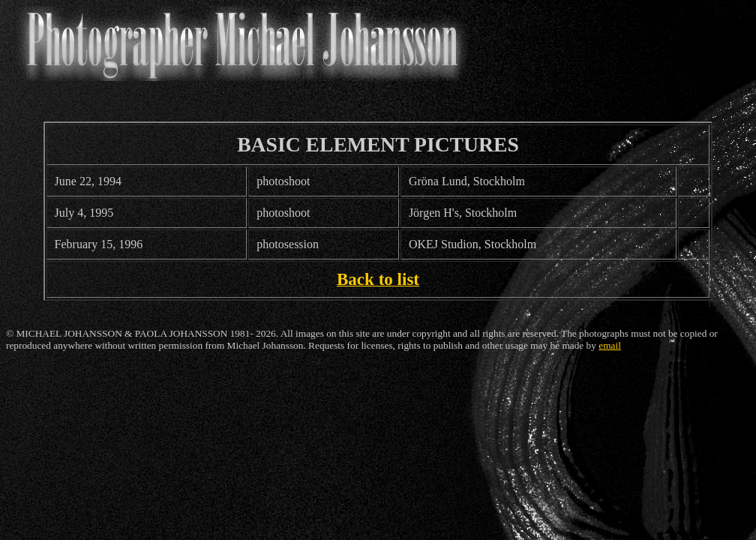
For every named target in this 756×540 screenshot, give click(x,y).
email (610, 345)
